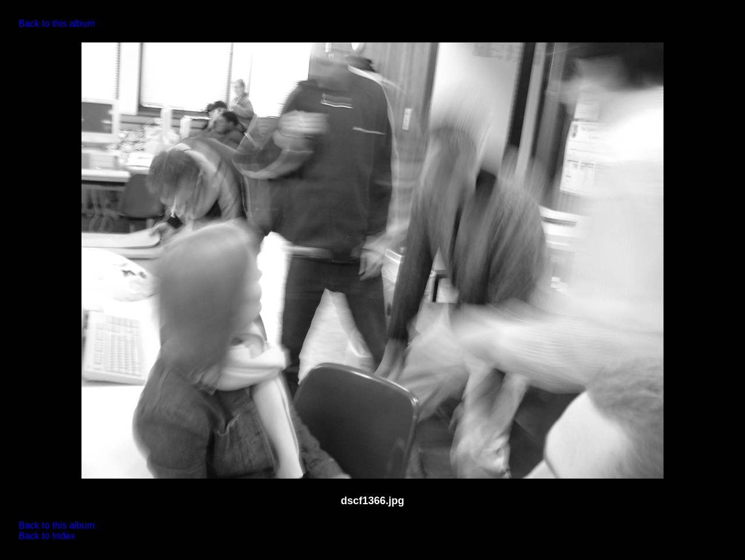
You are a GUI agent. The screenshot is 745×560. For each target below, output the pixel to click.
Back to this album (57, 24)
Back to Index (47, 536)
